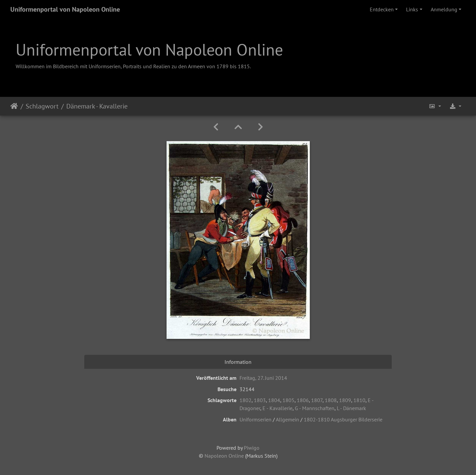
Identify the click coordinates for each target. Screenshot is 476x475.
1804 (274, 400)
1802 (245, 400)
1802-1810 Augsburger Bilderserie (343, 419)
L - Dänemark (351, 408)
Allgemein (287, 419)
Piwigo (252, 448)
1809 (345, 400)
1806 (303, 400)
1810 (359, 400)
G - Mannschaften (315, 408)
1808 (331, 400)
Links (412, 9)
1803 (260, 400)
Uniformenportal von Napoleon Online (65, 9)
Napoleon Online (224, 456)
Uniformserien (255, 419)
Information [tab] (238, 362)
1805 (288, 400)
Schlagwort (42, 106)
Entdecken (382, 9)
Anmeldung (444, 9)
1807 (317, 400)
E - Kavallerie (277, 408)
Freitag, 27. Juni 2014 (263, 378)
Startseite (14, 106)
